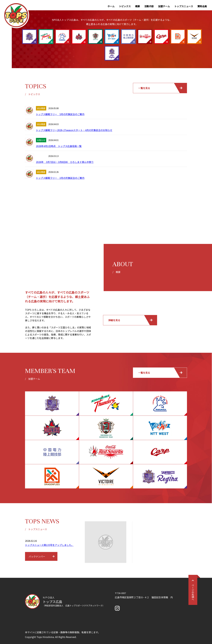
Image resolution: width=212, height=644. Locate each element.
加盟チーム (164, 6)
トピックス (125, 6)
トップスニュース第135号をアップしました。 (49, 545)
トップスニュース (184, 6)
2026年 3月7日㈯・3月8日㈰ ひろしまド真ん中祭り (65, 162)
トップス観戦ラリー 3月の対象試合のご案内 (60, 178)
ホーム (111, 6)
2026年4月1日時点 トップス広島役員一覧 (59, 146)
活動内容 (149, 6)
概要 (138, 6)
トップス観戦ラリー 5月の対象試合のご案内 (60, 114)
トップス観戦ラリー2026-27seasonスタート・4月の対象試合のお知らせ (74, 130)
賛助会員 (202, 6)
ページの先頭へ (193, 590)
